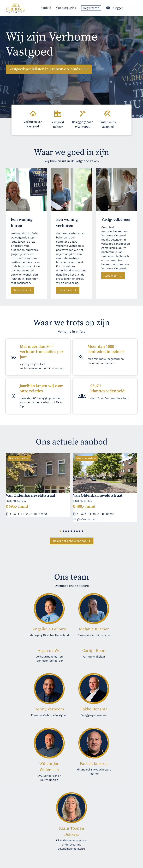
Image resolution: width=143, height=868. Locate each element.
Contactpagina (66, 8)
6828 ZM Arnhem (83, 501)
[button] (61, 531)
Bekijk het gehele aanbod (70, 541)
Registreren (91, 8)
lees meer (21, 290)
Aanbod (46, 8)
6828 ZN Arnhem (16, 501)
